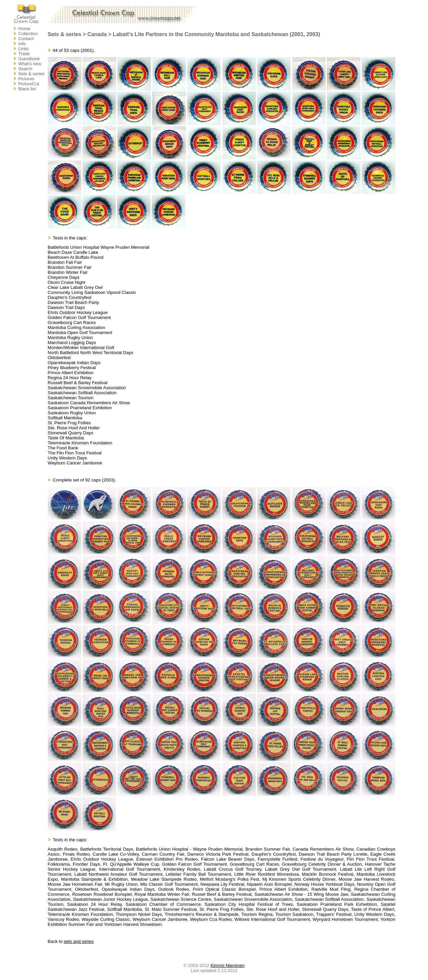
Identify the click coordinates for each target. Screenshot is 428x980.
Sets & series (32, 74)
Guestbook (29, 59)
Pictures (26, 79)
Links (24, 49)
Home (24, 29)
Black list (27, 89)
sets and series (79, 941)
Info (22, 44)
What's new (30, 64)
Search (25, 69)
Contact (26, 39)
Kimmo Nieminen (228, 965)
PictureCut (29, 84)
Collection (28, 34)
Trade (24, 54)
